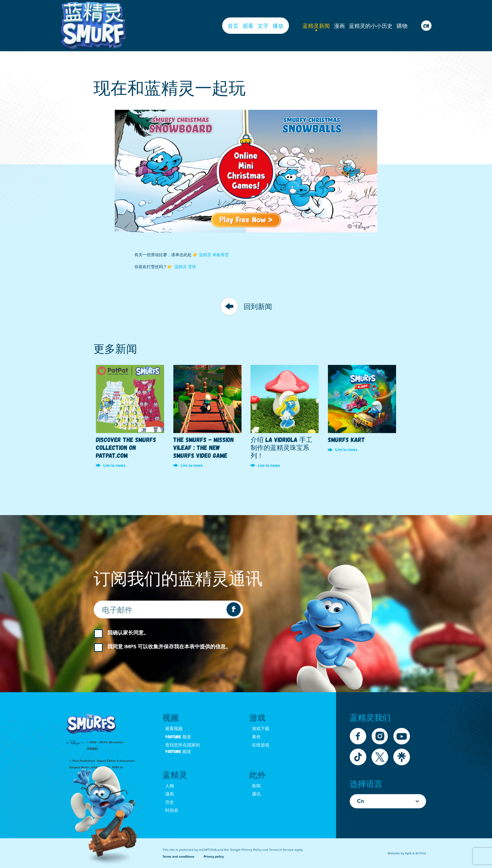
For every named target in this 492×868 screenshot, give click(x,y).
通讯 (256, 794)
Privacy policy (214, 857)
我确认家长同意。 (128, 633)
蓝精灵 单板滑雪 (214, 255)
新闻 (256, 786)
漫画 (339, 26)
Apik (408, 853)
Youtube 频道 (178, 737)
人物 (170, 786)
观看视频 (174, 728)
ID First (421, 853)
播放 (278, 26)
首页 (233, 26)
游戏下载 (261, 728)
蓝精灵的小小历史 (371, 26)
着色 (256, 737)
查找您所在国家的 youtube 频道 (183, 748)
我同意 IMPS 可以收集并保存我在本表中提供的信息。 (169, 647)
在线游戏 (261, 745)
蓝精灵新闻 (316, 26)
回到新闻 (246, 306)
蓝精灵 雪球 (185, 267)
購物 (402, 26)
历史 (170, 802)
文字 (263, 26)
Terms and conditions (178, 857)
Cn (388, 801)
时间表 (172, 810)
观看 (248, 26)
